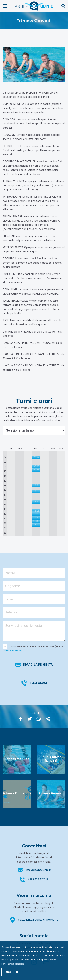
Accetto (12, 972)
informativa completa (13, 964)
